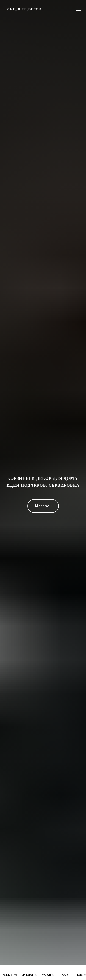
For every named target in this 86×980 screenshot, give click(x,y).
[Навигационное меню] (79, 9)
